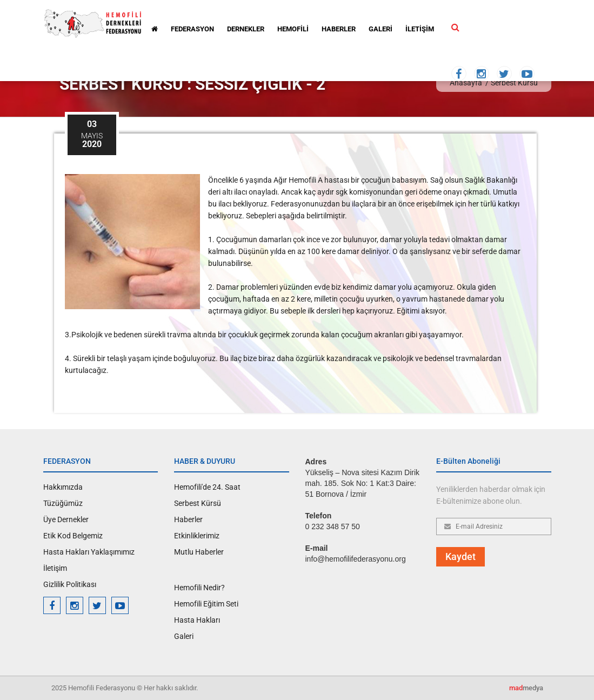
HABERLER (339, 29)
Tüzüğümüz (63, 503)
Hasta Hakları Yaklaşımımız (89, 552)
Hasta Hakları (197, 620)
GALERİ (381, 29)
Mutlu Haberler (199, 552)
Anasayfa (466, 83)
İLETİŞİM (420, 29)
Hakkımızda (63, 487)
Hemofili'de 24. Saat (207, 487)
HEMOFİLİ (293, 29)
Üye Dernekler (66, 519)
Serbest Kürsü (514, 83)
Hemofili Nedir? (199, 588)
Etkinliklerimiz (197, 536)
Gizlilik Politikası (70, 584)
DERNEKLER (246, 29)
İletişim (55, 568)
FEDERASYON (192, 29)
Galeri (184, 636)
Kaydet (460, 556)
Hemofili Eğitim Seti (206, 604)
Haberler (188, 519)
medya (526, 688)
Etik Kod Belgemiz (73, 536)
